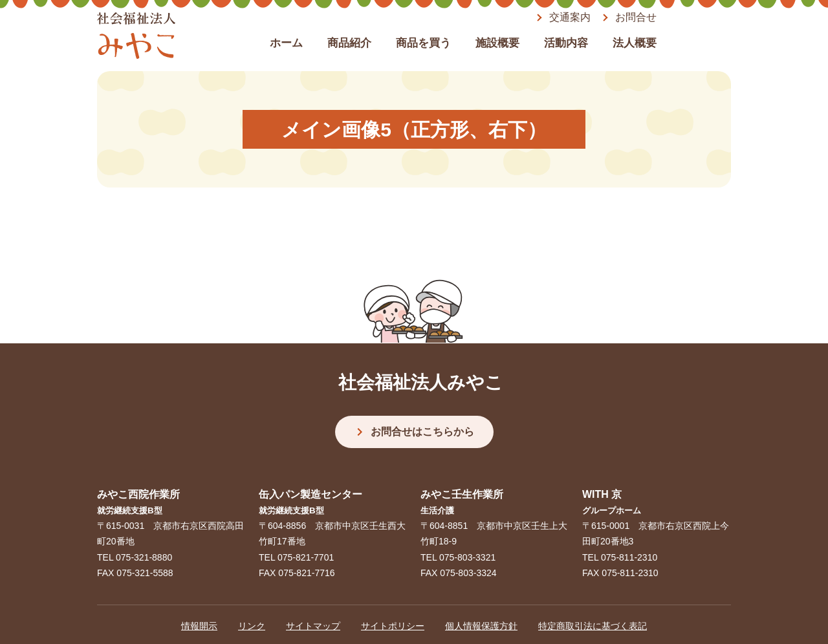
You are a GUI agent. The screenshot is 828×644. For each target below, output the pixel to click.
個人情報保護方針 (481, 626)
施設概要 (497, 43)
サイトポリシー (393, 626)
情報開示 (199, 626)
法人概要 (635, 43)
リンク (252, 626)
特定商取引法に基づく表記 (593, 626)
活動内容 (566, 43)
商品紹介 (349, 43)
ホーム (286, 43)
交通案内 (570, 17)
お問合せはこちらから (422, 432)
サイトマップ (313, 626)
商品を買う (423, 43)
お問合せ (636, 17)
